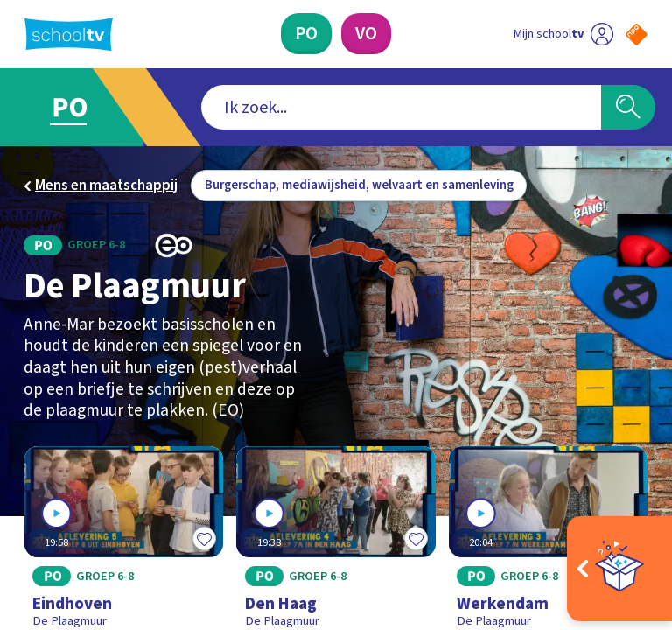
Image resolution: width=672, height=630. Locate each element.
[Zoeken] (628, 108)
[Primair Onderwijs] (306, 34)
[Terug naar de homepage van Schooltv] (69, 34)
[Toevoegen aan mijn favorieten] (204, 538)
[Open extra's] (619, 569)
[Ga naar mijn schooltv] (563, 34)
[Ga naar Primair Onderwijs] (80, 107)
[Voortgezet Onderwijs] (366, 34)
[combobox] (401, 108)
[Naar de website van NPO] (637, 35)
